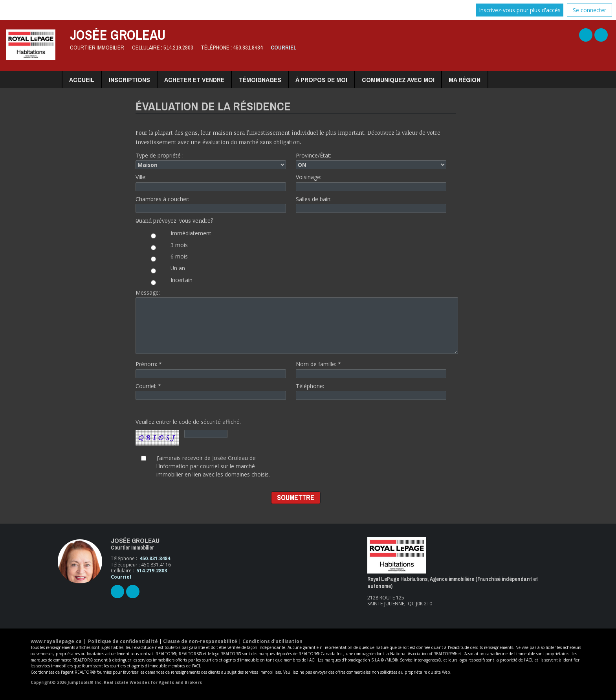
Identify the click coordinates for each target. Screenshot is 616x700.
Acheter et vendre (194, 80)
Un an (161, 270)
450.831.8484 (248, 48)
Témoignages (260, 80)
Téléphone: (371, 391)
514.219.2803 (178, 48)
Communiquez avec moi (398, 80)
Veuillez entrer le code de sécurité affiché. (188, 432)
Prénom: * (211, 369)
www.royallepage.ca (56, 641)
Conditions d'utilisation (272, 641)
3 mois (163, 247)
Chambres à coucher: (211, 204)
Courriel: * (211, 391)
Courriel (284, 48)
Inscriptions (129, 80)
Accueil (82, 80)
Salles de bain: (371, 204)
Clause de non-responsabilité (200, 641)
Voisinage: (371, 182)
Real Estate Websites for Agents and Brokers (153, 682)
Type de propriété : (211, 160)
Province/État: (371, 160)
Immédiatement (175, 235)
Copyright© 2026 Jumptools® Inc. (67, 682)
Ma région (465, 80)
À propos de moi (321, 80)
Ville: (211, 182)
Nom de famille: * (371, 369)
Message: (296, 321)
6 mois (163, 258)
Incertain (165, 282)
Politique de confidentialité (123, 641)
